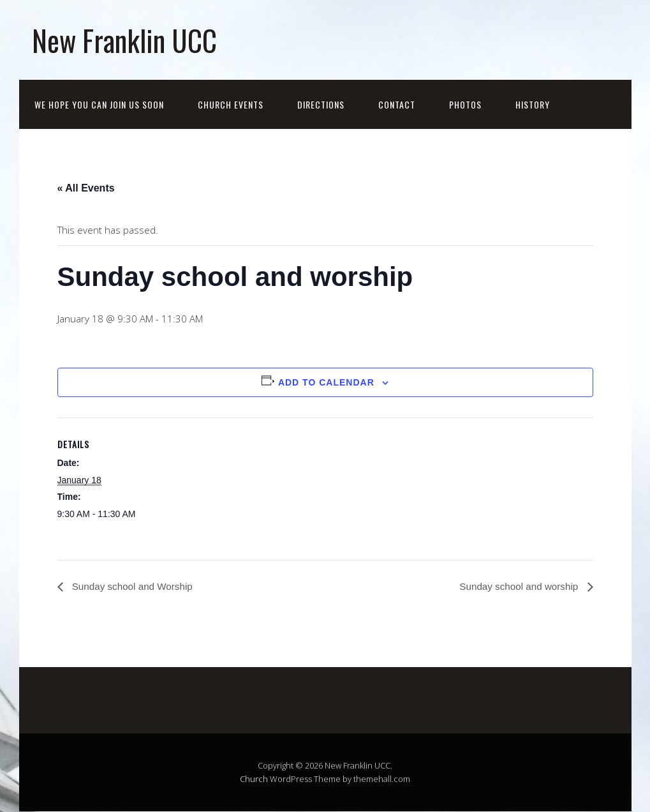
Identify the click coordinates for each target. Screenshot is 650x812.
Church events (231, 104)
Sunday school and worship (517, 587)
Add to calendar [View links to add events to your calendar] (326, 382)
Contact (397, 104)
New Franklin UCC (124, 40)
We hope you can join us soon (99, 104)
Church (254, 779)
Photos (465, 104)
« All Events (86, 188)
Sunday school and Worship (134, 587)
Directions (321, 104)
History (533, 104)
